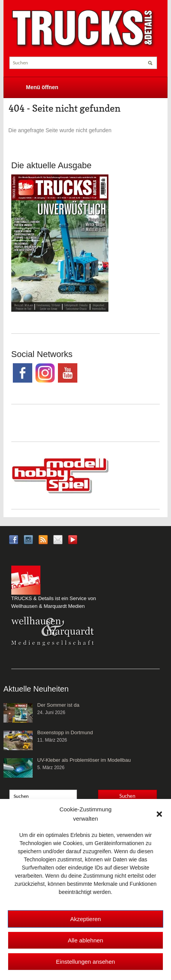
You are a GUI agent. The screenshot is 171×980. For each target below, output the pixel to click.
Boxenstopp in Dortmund (65, 732)
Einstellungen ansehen (85, 962)
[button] (159, 814)
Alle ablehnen (86, 940)
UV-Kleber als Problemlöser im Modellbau (84, 760)
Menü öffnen (42, 87)
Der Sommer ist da (58, 705)
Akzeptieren (85, 919)
